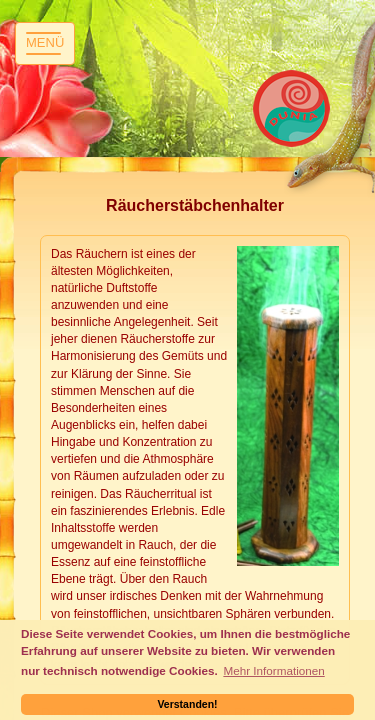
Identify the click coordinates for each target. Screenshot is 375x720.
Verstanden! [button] (187, 704)
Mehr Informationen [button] (273, 670)
